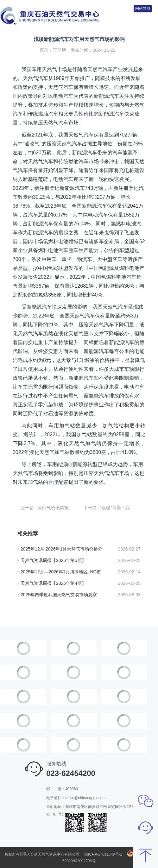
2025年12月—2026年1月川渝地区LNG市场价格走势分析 (59, 573)
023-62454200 (71, 773)
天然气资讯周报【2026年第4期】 (52, 583)
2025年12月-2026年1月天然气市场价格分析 (60, 551)
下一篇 (110, 508)
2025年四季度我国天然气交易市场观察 (57, 595)
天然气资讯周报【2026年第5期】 (52, 560)
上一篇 (48, 508)
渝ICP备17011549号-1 (103, 854)
